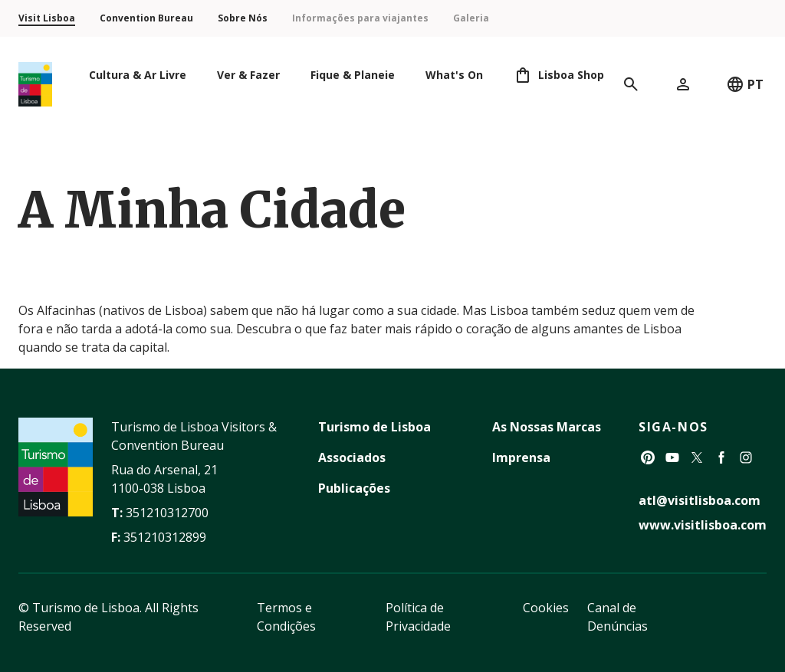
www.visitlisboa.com (703, 525)
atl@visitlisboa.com (700, 500)
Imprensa (521, 457)
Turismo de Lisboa (374, 427)
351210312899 (165, 537)
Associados (352, 457)
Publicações (354, 488)
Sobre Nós (243, 18)
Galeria (471, 18)
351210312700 (167, 513)
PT (745, 84)
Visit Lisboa (47, 18)
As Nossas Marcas (547, 427)
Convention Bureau (146, 18)
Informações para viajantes (360, 18)
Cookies (546, 608)
